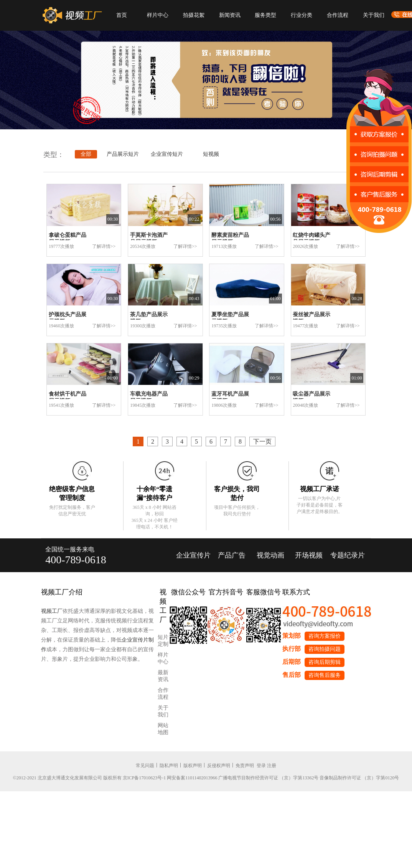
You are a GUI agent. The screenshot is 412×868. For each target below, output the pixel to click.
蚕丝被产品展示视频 (311, 318)
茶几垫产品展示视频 (149, 318)
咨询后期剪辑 (325, 662)
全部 (86, 154)
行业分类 (302, 15)
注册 (272, 766)
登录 (261, 766)
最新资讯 (163, 676)
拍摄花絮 (194, 15)
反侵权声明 (219, 766)
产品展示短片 (123, 154)
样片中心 (158, 15)
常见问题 (145, 766)
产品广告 (232, 555)
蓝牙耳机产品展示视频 (230, 397)
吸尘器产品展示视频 (311, 397)
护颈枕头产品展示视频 (68, 318)
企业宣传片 (193, 555)
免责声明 (245, 766)
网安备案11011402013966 (192, 778)
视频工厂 (52, 611)
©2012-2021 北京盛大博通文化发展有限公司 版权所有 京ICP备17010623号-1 (90, 778)
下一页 (262, 441)
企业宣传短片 (167, 154)
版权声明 (193, 766)
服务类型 (265, 15)
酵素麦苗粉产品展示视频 (230, 238)
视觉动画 (270, 555)
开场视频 (309, 555)
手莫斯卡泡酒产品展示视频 (149, 238)
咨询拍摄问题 (325, 649)
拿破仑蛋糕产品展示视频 (68, 238)
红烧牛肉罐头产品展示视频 (311, 238)
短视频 (211, 154)
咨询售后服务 (325, 675)
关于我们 (374, 15)
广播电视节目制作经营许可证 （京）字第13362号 (268, 778)
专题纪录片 (348, 555)
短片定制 (163, 641)
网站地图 (163, 729)
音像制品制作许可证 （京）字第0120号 (359, 778)
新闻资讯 (230, 15)
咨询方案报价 (325, 636)
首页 (122, 15)
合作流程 (338, 15)
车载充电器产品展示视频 (149, 397)
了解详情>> (104, 246)
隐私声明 (169, 766)
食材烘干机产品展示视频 (68, 397)
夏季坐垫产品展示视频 (230, 318)
